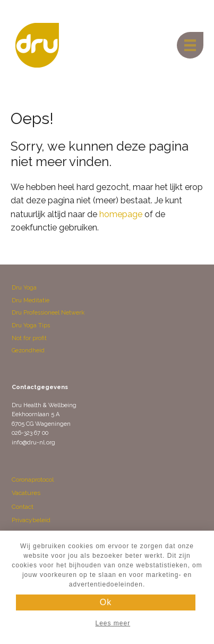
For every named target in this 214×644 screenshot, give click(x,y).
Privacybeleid (31, 520)
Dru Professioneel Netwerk (48, 313)
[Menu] (190, 45)
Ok (106, 602)
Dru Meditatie (31, 300)
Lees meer (113, 623)
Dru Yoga (24, 288)
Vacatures (26, 493)
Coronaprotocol (33, 480)
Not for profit (29, 338)
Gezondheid (28, 350)
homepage (121, 214)
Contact (23, 507)
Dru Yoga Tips (31, 325)
